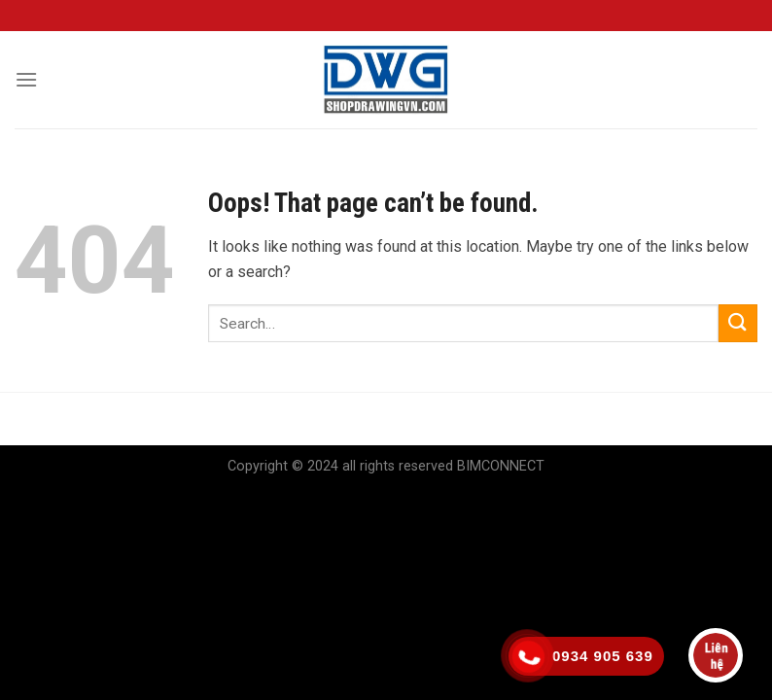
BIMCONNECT (501, 466)
